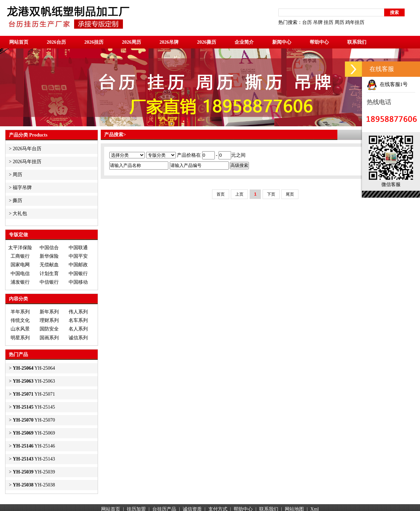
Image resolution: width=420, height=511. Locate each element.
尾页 (290, 194)
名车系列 (78, 320)
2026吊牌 (169, 42)
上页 (239, 194)
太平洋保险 (20, 248)
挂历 (328, 22)
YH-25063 (34, 381)
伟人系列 (78, 312)
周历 (339, 22)
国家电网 (20, 265)
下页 (271, 194)
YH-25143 (34, 459)
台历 (307, 22)
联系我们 (357, 42)
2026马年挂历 (27, 162)
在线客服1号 (387, 84)
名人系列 (78, 329)
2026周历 (131, 42)
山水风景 (20, 329)
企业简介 (244, 42)
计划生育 (49, 274)
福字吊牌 (22, 188)
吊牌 (318, 22)
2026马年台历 (27, 149)
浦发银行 (20, 282)
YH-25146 (34, 446)
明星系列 (20, 338)
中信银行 (49, 282)
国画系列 (49, 338)
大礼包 (20, 214)
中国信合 (49, 248)
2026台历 (56, 42)
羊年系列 (20, 312)
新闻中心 (282, 42)
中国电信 (20, 274)
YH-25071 (34, 394)
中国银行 (78, 274)
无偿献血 (49, 265)
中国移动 (78, 282)
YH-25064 (34, 368)
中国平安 (78, 256)
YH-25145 (34, 407)
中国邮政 (78, 265)
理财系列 (49, 320)
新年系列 (49, 312)
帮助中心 (319, 42)
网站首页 (19, 42)
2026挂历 (94, 42)
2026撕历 (207, 42)
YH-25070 (34, 420)
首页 (221, 194)
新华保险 (49, 256)
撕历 (17, 201)
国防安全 (49, 329)
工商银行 (20, 256)
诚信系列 (78, 338)
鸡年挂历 (355, 22)
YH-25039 (34, 472)
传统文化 (20, 320)
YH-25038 (34, 485)
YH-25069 (34, 433)
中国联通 (78, 248)
